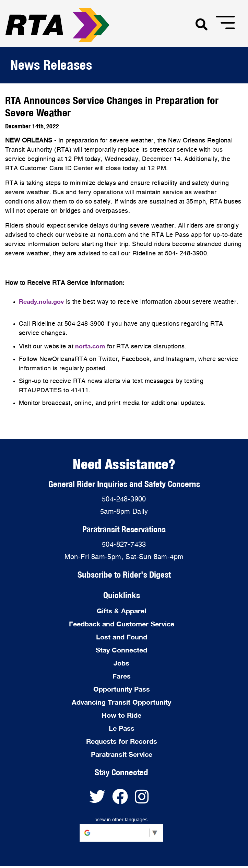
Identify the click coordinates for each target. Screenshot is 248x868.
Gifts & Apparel (121, 611)
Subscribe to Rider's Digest (124, 574)
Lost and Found (122, 637)
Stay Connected (121, 650)
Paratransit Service (122, 754)
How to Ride (121, 715)
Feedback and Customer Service (122, 624)
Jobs (121, 663)
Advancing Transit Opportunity (121, 702)
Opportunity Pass (122, 689)
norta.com (90, 346)
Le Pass (122, 728)
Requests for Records (122, 741)
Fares (122, 676)
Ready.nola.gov (41, 301)
